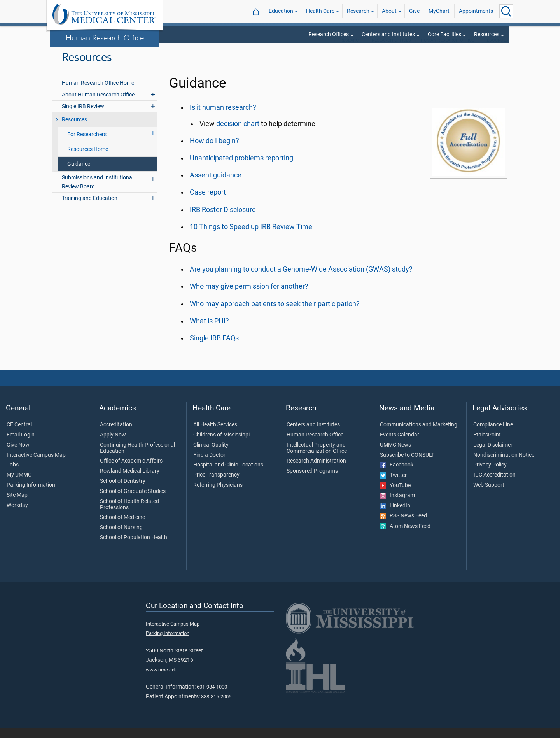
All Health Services (215, 435)
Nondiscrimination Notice (504, 465)
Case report (208, 202)
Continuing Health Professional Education (137, 458)
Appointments (476, 11)
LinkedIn (395, 516)
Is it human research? (223, 117)
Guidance (79, 174)
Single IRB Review (83, 117)
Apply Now (113, 445)
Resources (487, 34)
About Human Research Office (98, 105)
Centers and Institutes (388, 34)
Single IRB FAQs (214, 348)
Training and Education (90, 208)
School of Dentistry (123, 491)
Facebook (397, 475)
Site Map (17, 505)
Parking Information (31, 495)
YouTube (395, 496)
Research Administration (316, 471)
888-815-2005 (216, 707)
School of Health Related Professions (129, 515)
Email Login (21, 445)
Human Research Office (105, 37)
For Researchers (87, 145)
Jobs (13, 475)
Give (414, 11)
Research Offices (329, 34)
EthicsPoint (487, 445)
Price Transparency (216, 485)
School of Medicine (122, 528)
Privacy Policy (490, 475)
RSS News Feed (403, 526)
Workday (17, 515)
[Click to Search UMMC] (506, 11)
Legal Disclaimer (493, 455)
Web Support (489, 495)
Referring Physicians (218, 495)
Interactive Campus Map (36, 465)
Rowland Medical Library (130, 481)
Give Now (18, 455)
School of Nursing (121, 538)
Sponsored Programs (312, 481)
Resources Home (88, 159)
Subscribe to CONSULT (407, 465)
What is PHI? (209, 331)
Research (358, 11)
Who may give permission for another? (249, 296)
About (389, 11)
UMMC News (395, 455)
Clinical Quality (211, 455)
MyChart (439, 11)
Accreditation (116, 435)
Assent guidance (216, 185)
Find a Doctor (209, 465)
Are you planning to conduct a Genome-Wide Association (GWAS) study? (301, 279)
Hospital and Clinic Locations (228, 475)
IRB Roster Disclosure (223, 220)
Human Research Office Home (98, 93)
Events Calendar (400, 445)
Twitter (393, 486)
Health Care (320, 11)
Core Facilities (444, 34)
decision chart (238, 134)
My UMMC (19, 485)
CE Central (19, 435)
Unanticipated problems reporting (241, 168)
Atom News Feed (405, 536)
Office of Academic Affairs (131, 471)
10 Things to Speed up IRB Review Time (251, 237)
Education (281, 11)
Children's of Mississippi (221, 445)
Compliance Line (493, 435)
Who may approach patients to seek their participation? (275, 314)
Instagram (397, 506)
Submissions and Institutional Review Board (98, 192)
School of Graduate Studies (133, 501)
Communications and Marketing (419, 435)
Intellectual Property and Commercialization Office (317, 458)
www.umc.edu (162, 680)
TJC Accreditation (494, 485)
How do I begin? (214, 151)
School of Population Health (134, 548)
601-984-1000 (212, 697)
